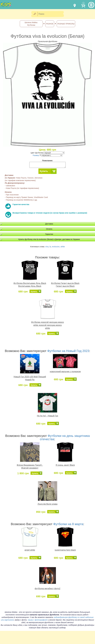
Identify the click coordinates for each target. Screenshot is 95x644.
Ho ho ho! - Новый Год (48, 416)
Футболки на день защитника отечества (65, 437)
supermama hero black (65, 550)
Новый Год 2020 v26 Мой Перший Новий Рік (30, 378)
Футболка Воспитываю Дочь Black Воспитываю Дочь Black (30, 285)
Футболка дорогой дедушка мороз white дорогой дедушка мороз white (48, 325)
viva (47, 247)
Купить (44, 171)
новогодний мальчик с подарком (65, 372)
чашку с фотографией (38, 620)
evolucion (56, 247)
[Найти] (35, 14)
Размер (37, 155)
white (63, 247)
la (50, 247)
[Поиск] (52, 14)
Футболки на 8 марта (68, 524)
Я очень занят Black (65, 465)
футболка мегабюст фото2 (47, 589)
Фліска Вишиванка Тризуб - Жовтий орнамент (30, 467)
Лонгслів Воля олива (47, 504)
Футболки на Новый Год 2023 (68, 351)
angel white (30, 550)
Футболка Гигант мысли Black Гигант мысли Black (65, 285)
